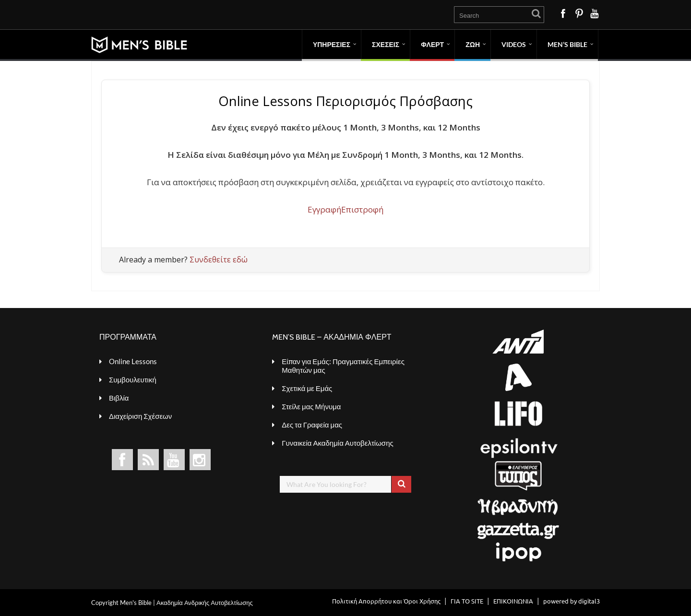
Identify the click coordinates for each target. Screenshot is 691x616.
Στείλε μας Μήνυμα (311, 406)
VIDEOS (514, 44)
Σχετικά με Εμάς (307, 388)
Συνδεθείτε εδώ (219, 260)
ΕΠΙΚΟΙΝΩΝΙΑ (513, 601)
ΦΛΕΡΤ (432, 44)
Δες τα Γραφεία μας (312, 425)
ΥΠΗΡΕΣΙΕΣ (332, 44)
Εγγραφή (324, 209)
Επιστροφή (362, 209)
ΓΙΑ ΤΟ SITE (467, 601)
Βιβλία (119, 398)
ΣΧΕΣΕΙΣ (386, 44)
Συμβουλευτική (133, 379)
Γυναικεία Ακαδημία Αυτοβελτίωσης (337, 443)
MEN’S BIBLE (567, 44)
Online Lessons (133, 361)
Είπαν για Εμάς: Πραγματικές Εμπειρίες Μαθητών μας (343, 366)
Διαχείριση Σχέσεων (140, 416)
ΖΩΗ (473, 44)
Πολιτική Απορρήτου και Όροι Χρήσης (386, 601)
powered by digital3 (572, 601)
